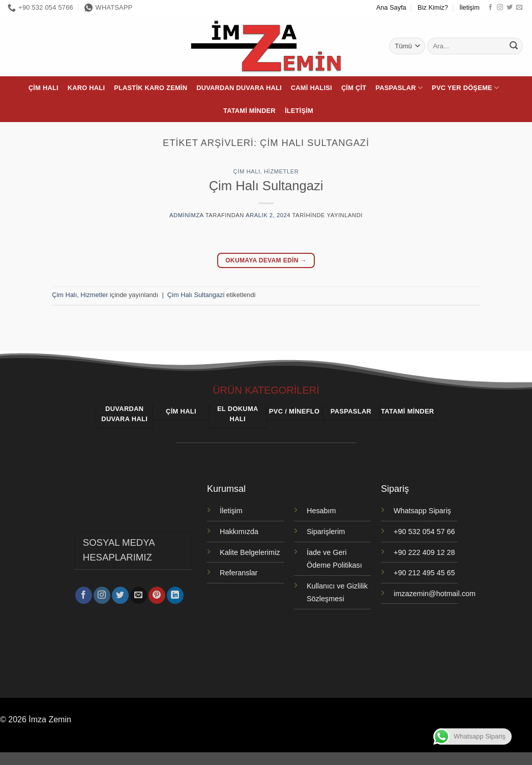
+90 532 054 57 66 (424, 532)
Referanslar (239, 573)
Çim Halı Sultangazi (266, 186)
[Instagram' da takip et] (500, 8)
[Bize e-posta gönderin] (519, 8)
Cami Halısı (312, 88)
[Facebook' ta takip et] (490, 8)
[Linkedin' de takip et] (175, 594)
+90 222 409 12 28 (424, 552)
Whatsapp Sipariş (422, 511)
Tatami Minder (249, 111)
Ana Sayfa (391, 7)
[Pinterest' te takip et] (157, 594)
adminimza (186, 215)
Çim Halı (43, 88)
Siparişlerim (326, 532)
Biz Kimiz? (433, 7)
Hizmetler (281, 171)
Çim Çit (354, 88)
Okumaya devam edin (266, 261)
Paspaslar (399, 88)
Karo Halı (86, 88)
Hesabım (321, 511)
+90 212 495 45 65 (424, 573)
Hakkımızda (239, 532)
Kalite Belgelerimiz (250, 552)
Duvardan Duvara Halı (239, 88)
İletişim (469, 7)
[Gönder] (514, 46)
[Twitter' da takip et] (510, 8)
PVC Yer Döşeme (465, 88)
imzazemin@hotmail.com (435, 594)
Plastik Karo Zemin (151, 88)
